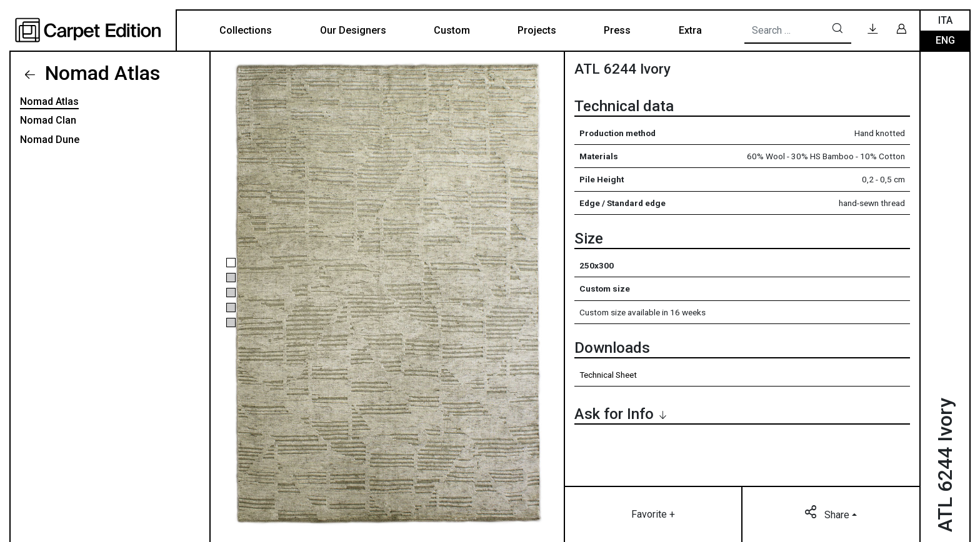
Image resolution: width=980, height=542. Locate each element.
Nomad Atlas (100, 73)
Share (828, 514)
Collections (246, 30)
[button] (231, 263)
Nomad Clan (48, 120)
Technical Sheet (608, 375)
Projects (537, 30)
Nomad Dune (50, 140)
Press (617, 30)
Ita (945, 20)
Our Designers (353, 30)
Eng (945, 40)
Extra (690, 30)
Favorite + (653, 514)
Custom (452, 30)
